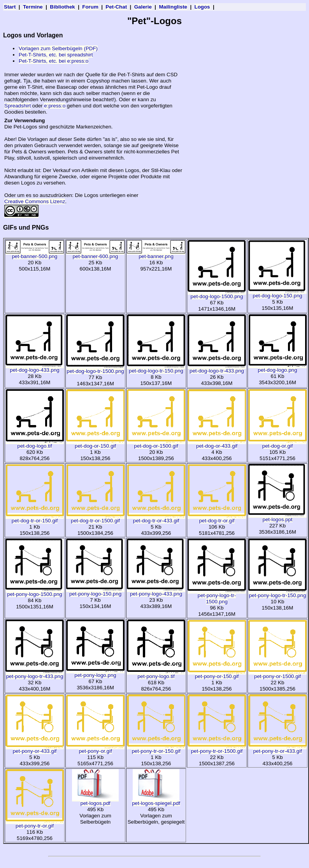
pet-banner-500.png (35, 254)
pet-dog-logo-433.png (35, 368)
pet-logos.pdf (95, 801)
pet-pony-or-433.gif (35, 749)
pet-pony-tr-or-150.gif (156, 749)
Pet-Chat (116, 7)
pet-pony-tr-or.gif (35, 823)
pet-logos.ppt (277, 517)
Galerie (143, 7)
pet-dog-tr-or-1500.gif (95, 518)
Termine (33, 7)
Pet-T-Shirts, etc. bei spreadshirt (56, 55)
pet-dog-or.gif (277, 444)
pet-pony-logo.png (95, 673)
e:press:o (55, 106)
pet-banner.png (156, 254)
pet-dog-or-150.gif (95, 444)
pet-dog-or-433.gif (217, 444)
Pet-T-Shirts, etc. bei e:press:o (54, 61)
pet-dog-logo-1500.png (217, 294)
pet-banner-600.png (95, 254)
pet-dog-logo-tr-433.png (217, 368)
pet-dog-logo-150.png (277, 293)
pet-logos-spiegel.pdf (156, 801)
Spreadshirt (18, 106)
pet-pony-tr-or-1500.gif (217, 749)
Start (10, 7)
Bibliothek (62, 7)
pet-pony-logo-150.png (95, 591)
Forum (90, 7)
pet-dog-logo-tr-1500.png (95, 369)
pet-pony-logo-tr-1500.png (217, 596)
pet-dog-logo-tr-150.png (156, 368)
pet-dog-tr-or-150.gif (35, 518)
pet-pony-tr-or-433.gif (277, 749)
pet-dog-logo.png (277, 368)
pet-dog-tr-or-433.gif (156, 518)
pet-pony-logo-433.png (156, 591)
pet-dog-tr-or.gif (217, 518)
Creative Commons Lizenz (35, 201)
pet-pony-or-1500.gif (277, 674)
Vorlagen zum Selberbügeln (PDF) (58, 48)
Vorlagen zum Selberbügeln (95, 819)
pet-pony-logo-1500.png (35, 592)
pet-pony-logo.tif (156, 674)
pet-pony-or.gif (95, 749)
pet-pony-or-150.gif (217, 674)
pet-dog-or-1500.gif (156, 444)
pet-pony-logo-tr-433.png (35, 674)
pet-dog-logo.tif (35, 444)
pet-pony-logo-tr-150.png (277, 593)
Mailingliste (173, 7)
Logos (202, 7)
